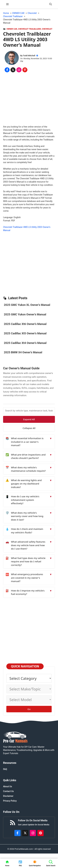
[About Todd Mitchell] (12, 58)
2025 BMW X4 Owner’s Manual (23, 352)
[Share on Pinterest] (25, 70)
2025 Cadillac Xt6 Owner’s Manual (25, 324)
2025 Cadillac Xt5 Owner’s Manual (25, 333)
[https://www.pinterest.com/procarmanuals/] (41, 833)
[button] (51, 4)
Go (29, 709)
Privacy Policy (10, 801)
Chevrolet (47, 29)
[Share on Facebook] (7, 70)
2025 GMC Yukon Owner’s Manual (25, 314)
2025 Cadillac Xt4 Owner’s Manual (25, 343)
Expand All (29, 419)
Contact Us (8, 791)
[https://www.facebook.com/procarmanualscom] (17, 833)
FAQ (5, 769)
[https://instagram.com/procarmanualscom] (33, 833)
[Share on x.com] (13, 70)
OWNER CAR (12, 29)
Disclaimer (8, 796)
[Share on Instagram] (19, 70)
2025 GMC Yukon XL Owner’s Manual (27, 305)
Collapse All (29, 428)
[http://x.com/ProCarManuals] (25, 833)
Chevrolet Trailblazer (30, 29)
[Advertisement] (29, 100)
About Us (8, 786)
